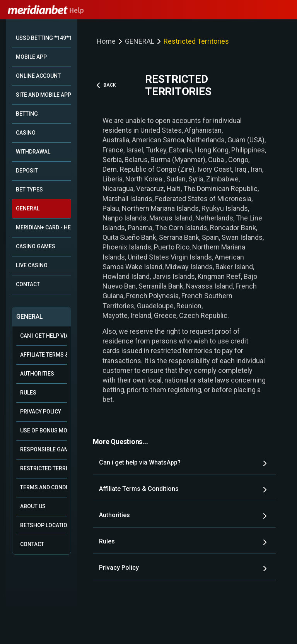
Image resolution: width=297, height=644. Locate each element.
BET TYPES (29, 190)
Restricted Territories (44, 468)
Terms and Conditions (44, 487)
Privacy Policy (41, 412)
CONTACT (28, 284)
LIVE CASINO (32, 265)
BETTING (27, 114)
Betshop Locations (44, 525)
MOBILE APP (31, 57)
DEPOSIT (27, 171)
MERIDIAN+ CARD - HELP (44, 227)
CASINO (26, 133)
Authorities (37, 374)
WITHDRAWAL (33, 152)
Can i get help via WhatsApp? (44, 336)
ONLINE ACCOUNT (38, 76)
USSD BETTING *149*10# (44, 38)
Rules (28, 393)
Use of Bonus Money (44, 430)
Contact (32, 544)
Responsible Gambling (44, 449)
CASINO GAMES (36, 246)
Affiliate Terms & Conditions (44, 355)
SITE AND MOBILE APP (44, 95)
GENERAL (28, 208)
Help (46, 10)
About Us (33, 506)
